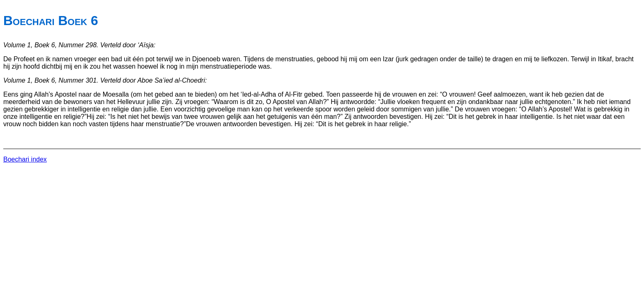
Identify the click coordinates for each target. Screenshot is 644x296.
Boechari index (25, 159)
